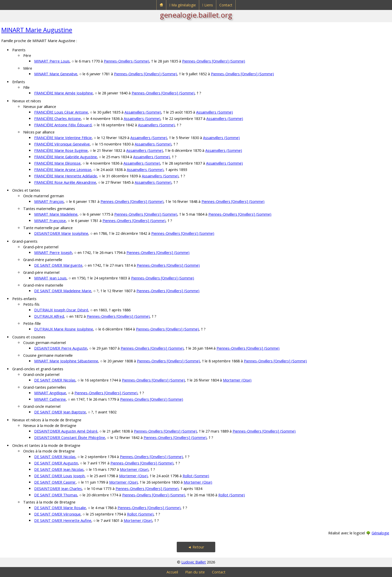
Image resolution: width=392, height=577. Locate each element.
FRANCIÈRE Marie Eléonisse (57, 163)
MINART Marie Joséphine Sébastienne (66, 361)
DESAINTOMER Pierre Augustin (61, 348)
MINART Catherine (50, 399)
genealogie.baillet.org (196, 15)
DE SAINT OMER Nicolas (55, 380)
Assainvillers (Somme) (143, 112)
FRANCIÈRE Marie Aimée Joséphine (64, 93)
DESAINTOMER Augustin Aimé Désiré (66, 431)
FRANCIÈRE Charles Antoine (58, 119)
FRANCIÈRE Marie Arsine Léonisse (63, 170)
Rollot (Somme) (196, 476)
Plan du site (195, 572)
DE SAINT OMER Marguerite (58, 265)
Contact (226, 5)
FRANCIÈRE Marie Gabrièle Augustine (66, 157)
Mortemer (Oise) (237, 380)
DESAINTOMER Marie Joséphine (61, 233)
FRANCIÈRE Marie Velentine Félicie (63, 138)
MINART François (49, 201)
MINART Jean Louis (50, 278)
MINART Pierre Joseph (53, 253)
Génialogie (380, 533)
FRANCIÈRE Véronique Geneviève (62, 144)
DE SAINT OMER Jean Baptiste (60, 412)
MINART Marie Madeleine (56, 214)
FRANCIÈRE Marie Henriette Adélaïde (66, 176)
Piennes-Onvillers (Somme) (127, 61)
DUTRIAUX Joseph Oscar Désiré (61, 310)
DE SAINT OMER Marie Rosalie (60, 508)
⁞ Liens (208, 5)
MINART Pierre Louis (52, 61)
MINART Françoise (50, 221)
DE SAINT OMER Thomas (56, 495)
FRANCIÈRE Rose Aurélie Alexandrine (65, 182)
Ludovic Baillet (194, 562)
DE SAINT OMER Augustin (56, 463)
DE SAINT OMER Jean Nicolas (59, 469)
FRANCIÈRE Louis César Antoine (61, 112)
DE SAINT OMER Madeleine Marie (63, 291)
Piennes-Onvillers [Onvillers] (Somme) (214, 61)
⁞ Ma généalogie (183, 5)
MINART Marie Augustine (37, 30)
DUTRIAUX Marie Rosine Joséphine (64, 329)
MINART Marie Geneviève (56, 74)
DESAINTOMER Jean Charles (58, 489)
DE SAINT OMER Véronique (57, 514)
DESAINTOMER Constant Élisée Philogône (70, 438)
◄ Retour (196, 547)
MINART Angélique (50, 393)
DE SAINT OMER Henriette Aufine (63, 520)
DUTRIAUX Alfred (49, 316)
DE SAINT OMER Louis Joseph (59, 476)
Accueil (172, 572)
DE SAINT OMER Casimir (55, 482)
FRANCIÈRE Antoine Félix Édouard (63, 125)
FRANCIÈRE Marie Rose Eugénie (61, 150)
